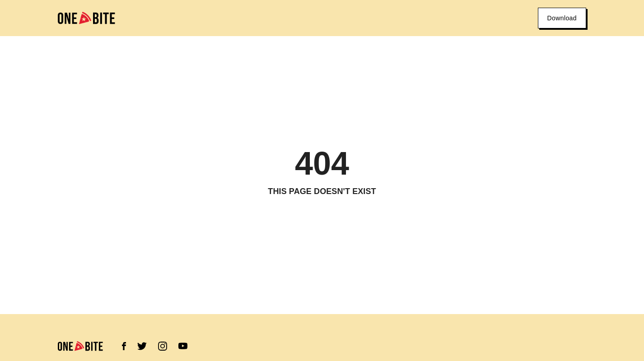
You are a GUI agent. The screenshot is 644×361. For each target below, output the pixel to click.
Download (562, 18)
